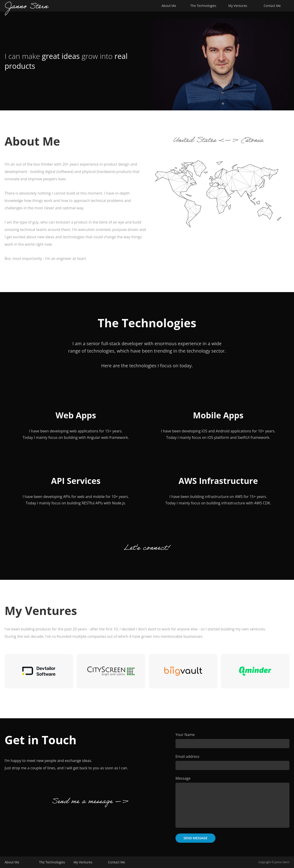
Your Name (185, 735)
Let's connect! (147, 549)
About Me (169, 6)
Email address (187, 756)
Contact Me (272, 6)
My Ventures (238, 6)
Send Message (195, 838)
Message (183, 778)
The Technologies (203, 6)
